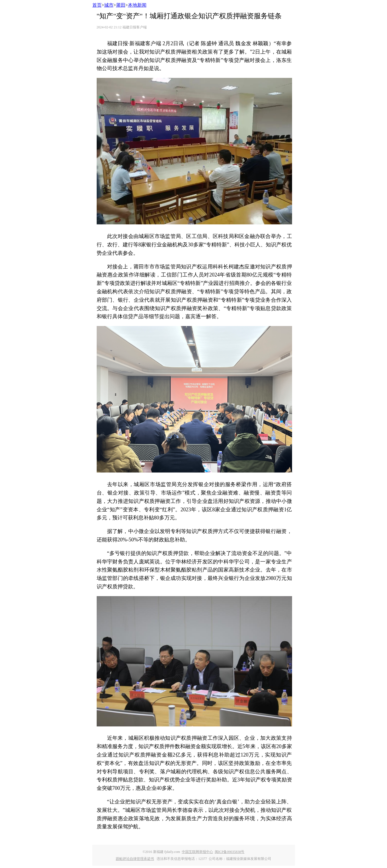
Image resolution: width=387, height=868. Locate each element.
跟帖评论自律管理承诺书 (135, 859)
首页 (97, 5)
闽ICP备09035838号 (230, 852)
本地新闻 (137, 5)
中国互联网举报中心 (197, 852)
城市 (109, 5)
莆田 (121, 5)
